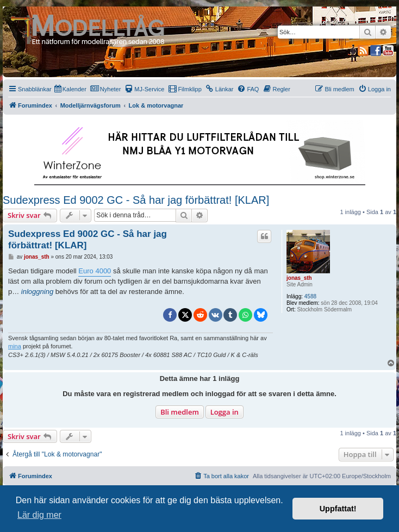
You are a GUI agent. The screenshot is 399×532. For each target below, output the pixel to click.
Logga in (225, 412)
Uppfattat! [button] (338, 509)
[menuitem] (70, 89)
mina (15, 346)
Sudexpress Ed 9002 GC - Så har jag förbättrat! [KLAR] (136, 200)
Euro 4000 (95, 271)
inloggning (37, 292)
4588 (310, 296)
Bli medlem (180, 412)
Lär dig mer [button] (39, 515)
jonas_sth (299, 278)
